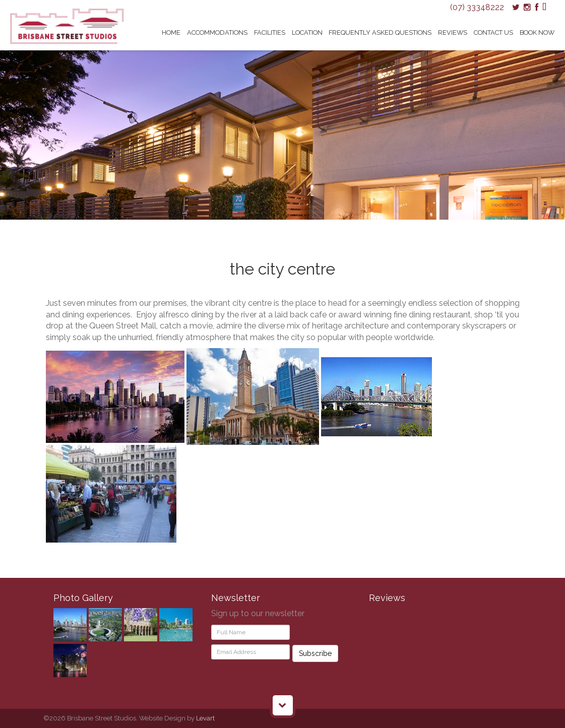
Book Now (537, 32)
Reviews (453, 32)
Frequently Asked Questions (380, 32)
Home (171, 32)
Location (307, 32)
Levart (205, 718)
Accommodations (217, 32)
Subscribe (315, 653)
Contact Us (493, 32)
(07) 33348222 (477, 7)
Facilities (270, 32)
